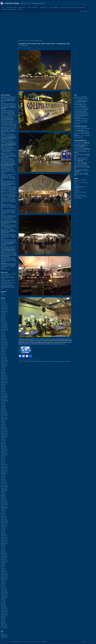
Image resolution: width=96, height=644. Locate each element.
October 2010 (4, 577)
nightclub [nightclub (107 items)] (81, 122)
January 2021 (4, 395)
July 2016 (3, 475)
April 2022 (3, 372)
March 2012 (3, 552)
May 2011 (3, 567)
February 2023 (4, 358)
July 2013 (3, 528)
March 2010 (3, 588)
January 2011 (4, 573)
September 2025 (4, 311)
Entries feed (3, 634)
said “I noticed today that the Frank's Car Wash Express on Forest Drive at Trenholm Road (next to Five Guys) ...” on (8, 266)
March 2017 (3, 463)
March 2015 (3, 499)
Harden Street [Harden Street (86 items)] (82, 117)
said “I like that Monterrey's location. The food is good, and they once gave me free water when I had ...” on (8, 206)
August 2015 (4, 491)
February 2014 (4, 518)
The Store (20, 9)
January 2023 (4, 359)
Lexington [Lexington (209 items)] (77, 120)
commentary (4, 295)
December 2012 (4, 539)
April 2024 (3, 337)
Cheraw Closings (78, 198)
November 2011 (4, 558)
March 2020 (3, 410)
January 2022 (4, 377)
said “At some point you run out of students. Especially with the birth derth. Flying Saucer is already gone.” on (9, 217)
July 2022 (3, 368)
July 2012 (3, 546)
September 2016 (4, 472)
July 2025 (3, 314)
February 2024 (4, 340)
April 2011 (3, 568)
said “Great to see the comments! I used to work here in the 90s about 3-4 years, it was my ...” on (8, 155)
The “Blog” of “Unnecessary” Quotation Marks (80, 187)
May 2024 (3, 335)
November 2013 (4, 522)
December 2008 (4, 610)
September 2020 (4, 401)
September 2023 (4, 347)
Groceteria (76, 189)
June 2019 (3, 423)
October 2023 (4, 346)
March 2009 (3, 606)
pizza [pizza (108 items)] (79, 124)
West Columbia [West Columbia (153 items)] (79, 137)
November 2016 (4, 469)
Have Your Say (44, 8)
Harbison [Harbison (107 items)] (82, 115)
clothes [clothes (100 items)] (84, 103)
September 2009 (4, 597)
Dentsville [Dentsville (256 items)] (83, 106)
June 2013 (3, 530)
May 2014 (3, 513)
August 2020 (4, 402)
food (53, 361)
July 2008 (3, 617)
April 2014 (3, 515)
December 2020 (4, 396)
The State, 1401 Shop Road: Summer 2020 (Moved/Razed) (81, 151)
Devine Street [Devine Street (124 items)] (78, 108)
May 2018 (3, 442)
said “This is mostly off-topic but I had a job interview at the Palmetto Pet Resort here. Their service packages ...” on (9, 130)
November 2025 (4, 309)
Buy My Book (22, 8)
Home (3, 8)
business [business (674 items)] (82, 101)
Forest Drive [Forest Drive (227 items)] (83, 111)
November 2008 (4, 611)
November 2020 (4, 398)
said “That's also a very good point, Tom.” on (9, 192)
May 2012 (3, 549)
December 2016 (4, 467)
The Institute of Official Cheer (80, 192)
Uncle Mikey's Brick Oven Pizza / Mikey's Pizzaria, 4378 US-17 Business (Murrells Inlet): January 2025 (8, 287)
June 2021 (3, 387)
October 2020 (4, 399)
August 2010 (4, 580)
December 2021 (4, 378)
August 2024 (4, 331)
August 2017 (4, 456)
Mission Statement (54, 8)
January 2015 (4, 502)
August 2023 (4, 349)
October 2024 (4, 328)
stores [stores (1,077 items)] (81, 130)
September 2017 (4, 454)
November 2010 (4, 576)
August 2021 (4, 384)
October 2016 (4, 470)
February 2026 (4, 304)
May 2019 (3, 424)
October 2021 (4, 381)
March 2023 (3, 356)
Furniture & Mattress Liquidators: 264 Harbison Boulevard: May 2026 (82, 170)
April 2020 (3, 408)
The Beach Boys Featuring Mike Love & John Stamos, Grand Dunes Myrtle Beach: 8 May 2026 (82, 166)
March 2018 (3, 445)
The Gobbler (77, 191)
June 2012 (3, 548)
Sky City (76, 194)
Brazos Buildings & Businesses (81, 197)
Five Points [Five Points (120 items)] (80, 109)
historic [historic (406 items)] (77, 118)
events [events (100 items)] (76, 109)
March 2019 (3, 427)
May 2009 (3, 603)
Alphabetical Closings (12, 8)
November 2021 (4, 380)
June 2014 (3, 512)
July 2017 (3, 457)
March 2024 (3, 338)
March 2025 (3, 320)
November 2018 (4, 433)
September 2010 (4, 579)
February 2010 (4, 589)
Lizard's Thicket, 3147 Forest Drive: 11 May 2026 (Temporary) (8, 283)
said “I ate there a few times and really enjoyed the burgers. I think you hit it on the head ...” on (8, 183)
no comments (23, 46)
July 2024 (3, 332)
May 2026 (3, 300)
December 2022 (4, 360)
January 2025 (4, 323)
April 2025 (3, 319)
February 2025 (4, 322)
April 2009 (3, 604)
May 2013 (3, 531)
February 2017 (4, 464)
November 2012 (4, 540)
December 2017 (4, 450)
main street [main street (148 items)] (84, 120)
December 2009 (4, 592)
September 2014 (4, 508)
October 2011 (4, 560)
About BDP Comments (6, 269)
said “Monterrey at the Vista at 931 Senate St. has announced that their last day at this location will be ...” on (9, 226)
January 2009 (4, 609)
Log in (2, 633)
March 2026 (3, 303)
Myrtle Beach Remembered (80, 195)
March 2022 (3, 374)
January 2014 (4, 519)
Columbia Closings (12, 3)
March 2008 (3, 623)
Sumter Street (68, 361)
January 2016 (4, 484)
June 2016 (3, 476)
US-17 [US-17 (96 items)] (83, 136)
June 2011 (3, 565)
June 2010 (3, 583)
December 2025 (4, 307)
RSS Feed (82, 11)
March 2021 (3, 392)
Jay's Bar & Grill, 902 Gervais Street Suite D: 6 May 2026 (9, 275)
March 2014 (3, 516)
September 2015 (4, 490)
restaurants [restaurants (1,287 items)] (81, 126)
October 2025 (4, 310)
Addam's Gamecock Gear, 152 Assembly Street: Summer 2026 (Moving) (8, 278)
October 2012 (4, 542)
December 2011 (4, 557)
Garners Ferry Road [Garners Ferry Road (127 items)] (80, 113)
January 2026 (4, 306)
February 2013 (4, 536)
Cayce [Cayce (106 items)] (76, 103)
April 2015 (3, 497)
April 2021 (3, 390)
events (47, 361)
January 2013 (4, 537)
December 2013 (4, 521)
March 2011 (3, 570)
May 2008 (3, 620)
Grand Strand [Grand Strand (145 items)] (81, 114)
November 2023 (4, 344)
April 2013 (3, 533)
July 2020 (3, 404)
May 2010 (3, 585)
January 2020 (4, 412)
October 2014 (4, 506)
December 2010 (4, 574)
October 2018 (4, 435)
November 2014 (4, 505)
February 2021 (4, 393)
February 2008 (4, 625)
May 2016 (3, 478)
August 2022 (4, 366)
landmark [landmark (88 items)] (87, 118)
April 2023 (3, 355)
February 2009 (4, 607)
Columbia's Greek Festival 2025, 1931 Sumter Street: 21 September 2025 (44, 44)
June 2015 (3, 494)
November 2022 (4, 362)
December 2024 (4, 325)
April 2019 (3, 426)
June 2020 (3, 405)
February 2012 (4, 554)
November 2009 (4, 594)
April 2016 (3, 479)
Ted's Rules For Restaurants (8, 9)
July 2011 (3, 564)
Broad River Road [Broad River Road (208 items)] (81, 98)
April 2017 (3, 461)
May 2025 (3, 317)
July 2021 (3, 386)
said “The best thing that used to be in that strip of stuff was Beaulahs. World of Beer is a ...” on (9, 118)
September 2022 (4, 365)
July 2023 (3, 350)
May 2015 (3, 496)
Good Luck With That (33, 8)
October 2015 (4, 488)
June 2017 (3, 459)
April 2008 (3, 622)
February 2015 (4, 500)
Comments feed (4, 636)
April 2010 (3, 586)
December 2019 (4, 414)
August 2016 (4, 473)
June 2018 (3, 441)
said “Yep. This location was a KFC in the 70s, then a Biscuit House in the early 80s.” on (9, 254)
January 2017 (4, 466)
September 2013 (4, 525)
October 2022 (4, 363)
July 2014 (3, 510)
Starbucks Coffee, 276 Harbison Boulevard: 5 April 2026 (81, 174)
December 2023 (4, 343)
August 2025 (4, 313)
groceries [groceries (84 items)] (87, 114)
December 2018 (4, 432)
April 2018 (3, 444)
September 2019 (4, 418)
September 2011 (4, 561)
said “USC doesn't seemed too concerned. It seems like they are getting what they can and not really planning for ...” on (9, 188)
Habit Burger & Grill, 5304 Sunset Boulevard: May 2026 (8, 281)
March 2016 (3, 481)
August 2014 (4, 509)
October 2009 (4, 595)
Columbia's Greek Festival (39, 361)
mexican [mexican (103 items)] (76, 122)
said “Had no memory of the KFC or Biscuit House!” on (9, 222)
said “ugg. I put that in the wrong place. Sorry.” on (9, 231)
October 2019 (4, 417)
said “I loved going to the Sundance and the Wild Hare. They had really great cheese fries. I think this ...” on (8, 99)
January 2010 (4, 591)
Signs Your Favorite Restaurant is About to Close (73, 8)
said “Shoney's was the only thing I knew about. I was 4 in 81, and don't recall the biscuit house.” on (8, 248)
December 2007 (4, 628)
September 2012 (4, 543)
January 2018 (4, 448)
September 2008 (4, 614)
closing (2, 293)
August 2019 (4, 420)
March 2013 (3, 534)
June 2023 (3, 352)
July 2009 (3, 600)
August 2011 (4, 562)
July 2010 (3, 582)
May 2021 (3, 389)
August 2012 (4, 545)
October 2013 (4, 524)
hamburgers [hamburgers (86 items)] (77, 115)
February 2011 (4, 571)
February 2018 (4, 447)
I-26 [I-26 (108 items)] (81, 118)
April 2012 (3, 551)
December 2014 (4, 503)
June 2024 (3, 334)
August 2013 (4, 527)
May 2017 (3, 460)
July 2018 (3, 439)
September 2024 (4, 329)
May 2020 (3, 407)
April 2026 (3, 301)
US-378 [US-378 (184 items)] (87, 135)
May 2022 (3, 371)
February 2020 (4, 411)
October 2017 (4, 453)
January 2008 (4, 626)
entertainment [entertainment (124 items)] (85, 108)
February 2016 (4, 482)
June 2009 (3, 601)
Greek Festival (37, 339)
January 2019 (4, 430)
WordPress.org (4, 637)
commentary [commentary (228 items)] (78, 104)
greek (56, 361)
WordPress (44, 641)
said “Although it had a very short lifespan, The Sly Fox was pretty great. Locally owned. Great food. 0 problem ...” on (9, 106)
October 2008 (4, 613)
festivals (50, 361)
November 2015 (4, 487)
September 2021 (4, 383)
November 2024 (4, 326)
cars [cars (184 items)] (88, 101)
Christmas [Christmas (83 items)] (80, 103)
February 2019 (4, 429)
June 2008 (3, 619)
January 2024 (4, 341)
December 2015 (4, 485)
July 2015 (3, 493)
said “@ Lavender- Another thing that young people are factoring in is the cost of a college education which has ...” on (9, 195)
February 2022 (4, 375)
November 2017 (4, 451)
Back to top (83, 641)
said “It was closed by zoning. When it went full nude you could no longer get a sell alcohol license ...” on (9, 136)
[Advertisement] (48, 26)
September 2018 (4, 436)
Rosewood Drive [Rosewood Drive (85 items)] (78, 129)
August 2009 (4, 598)
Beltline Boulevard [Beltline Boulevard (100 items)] (78, 97)
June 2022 (3, 369)
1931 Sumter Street (29, 361)
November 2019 (4, 415)
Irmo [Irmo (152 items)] (84, 118)
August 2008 (4, 616)
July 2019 (3, 421)
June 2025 (3, 316)
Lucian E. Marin (33, 641)
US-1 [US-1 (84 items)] (80, 136)
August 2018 (4, 438)
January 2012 (4, 555)
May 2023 (3, 353)
